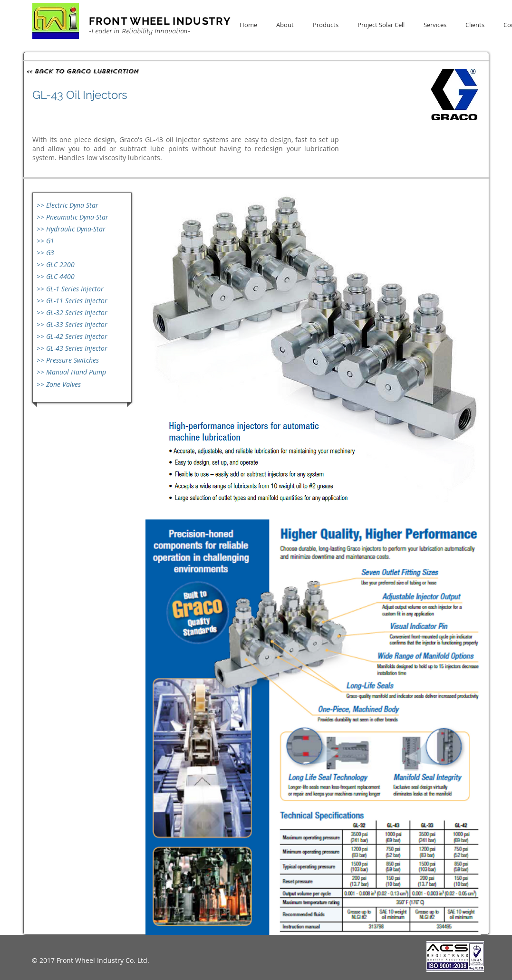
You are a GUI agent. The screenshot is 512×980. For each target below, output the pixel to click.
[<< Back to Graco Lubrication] (83, 71)
